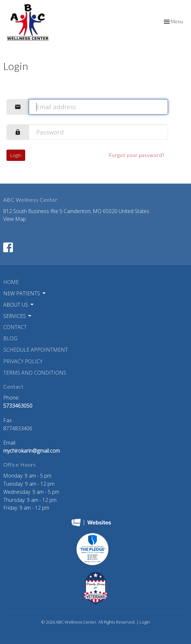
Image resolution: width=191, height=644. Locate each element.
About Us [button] (19, 305)
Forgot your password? (137, 155)
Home (11, 282)
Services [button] (18, 316)
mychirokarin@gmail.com (32, 451)
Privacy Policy (23, 361)
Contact (15, 327)
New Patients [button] (25, 293)
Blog (10, 338)
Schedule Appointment (36, 350)
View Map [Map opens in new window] (15, 219)
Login (16, 155)
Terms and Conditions (35, 373)
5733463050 (18, 406)
